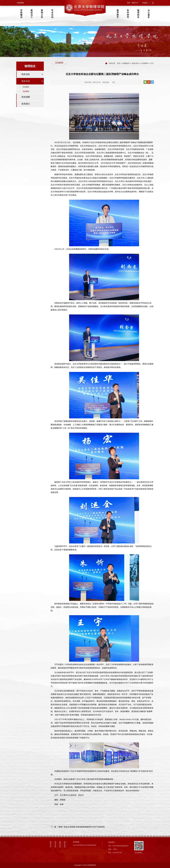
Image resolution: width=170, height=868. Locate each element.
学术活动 (52, 14)
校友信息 (26, 75)
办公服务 (149, 14)
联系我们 (26, 104)
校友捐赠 (26, 97)
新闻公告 (42, 14)
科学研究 (128, 14)
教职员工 (32, 14)
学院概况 (21, 14)
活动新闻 (26, 92)
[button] (153, 3)
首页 (129, 3)
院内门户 (135, 3)
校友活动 (26, 82)
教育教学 (118, 14)
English (145, 3)
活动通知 (26, 87)
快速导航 (21, 3)
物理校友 (138, 14)
